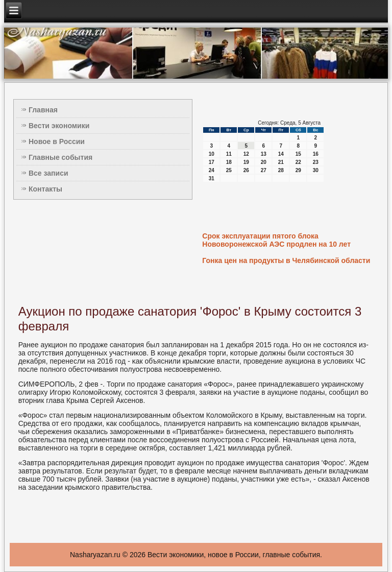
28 (281, 170)
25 (229, 170)
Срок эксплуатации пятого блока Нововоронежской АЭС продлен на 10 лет (276, 240)
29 (298, 170)
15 (298, 154)
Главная (43, 110)
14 (281, 154)
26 (246, 170)
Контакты (45, 189)
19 (246, 162)
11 (229, 154)
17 (212, 162)
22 (298, 162)
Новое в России (57, 141)
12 (246, 154)
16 (316, 154)
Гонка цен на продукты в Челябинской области (286, 260)
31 (212, 178)
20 (264, 162)
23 (316, 162)
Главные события (60, 157)
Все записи (48, 173)
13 (264, 154)
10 (212, 154)
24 (212, 170)
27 (264, 170)
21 (281, 162)
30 (316, 170)
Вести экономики (59, 126)
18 (229, 162)
